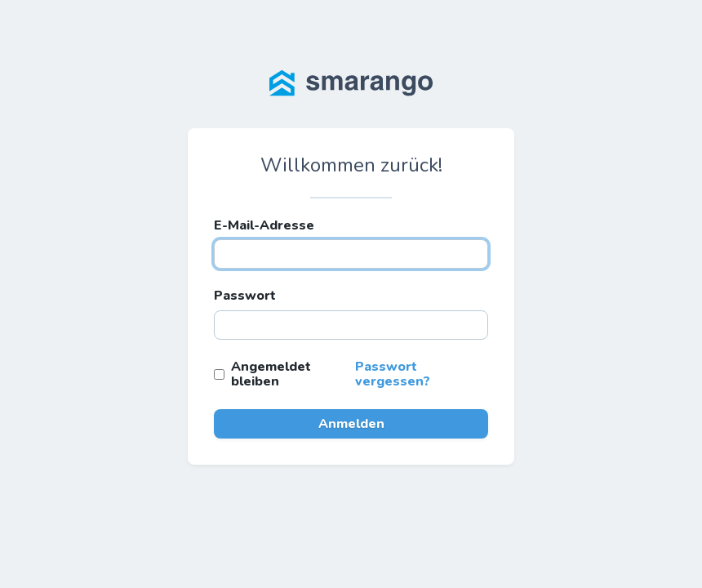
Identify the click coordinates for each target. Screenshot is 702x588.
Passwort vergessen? (393, 374)
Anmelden (351, 424)
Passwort (245, 296)
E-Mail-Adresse (264, 225)
